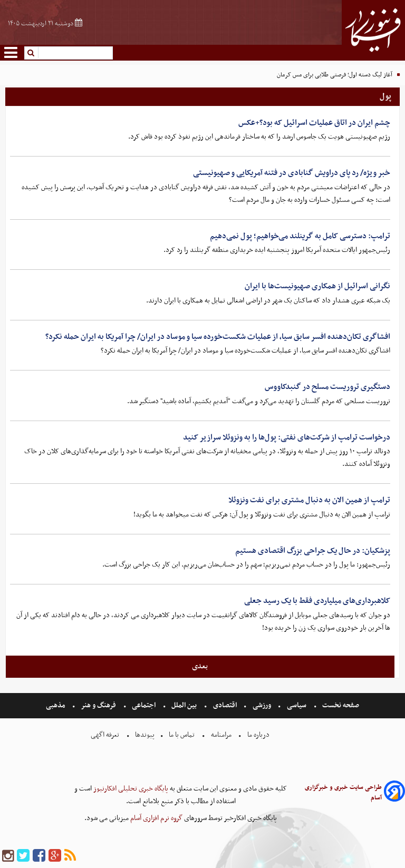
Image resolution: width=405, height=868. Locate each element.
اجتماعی (144, 705)
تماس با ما (182, 735)
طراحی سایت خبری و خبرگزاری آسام (343, 793)
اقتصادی (225, 705)
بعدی (200, 666)
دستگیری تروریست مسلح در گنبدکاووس (327, 387)
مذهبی (56, 705)
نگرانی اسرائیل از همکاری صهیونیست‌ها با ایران (317, 286)
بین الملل (184, 705)
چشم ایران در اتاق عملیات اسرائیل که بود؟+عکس (314, 123)
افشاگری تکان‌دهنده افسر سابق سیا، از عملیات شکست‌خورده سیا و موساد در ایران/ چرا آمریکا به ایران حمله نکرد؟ (218, 337)
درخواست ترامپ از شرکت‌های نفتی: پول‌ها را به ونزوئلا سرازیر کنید (287, 437)
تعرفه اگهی (106, 735)
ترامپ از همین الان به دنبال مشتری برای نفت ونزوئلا (309, 500)
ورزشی (262, 705)
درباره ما (258, 735)
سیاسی (297, 705)
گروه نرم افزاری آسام (156, 818)
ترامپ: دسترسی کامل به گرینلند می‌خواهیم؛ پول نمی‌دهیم (300, 236)
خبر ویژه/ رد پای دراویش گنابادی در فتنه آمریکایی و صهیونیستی (292, 173)
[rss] (70, 856)
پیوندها (144, 735)
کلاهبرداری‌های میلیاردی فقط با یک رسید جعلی (317, 601)
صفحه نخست (340, 705)
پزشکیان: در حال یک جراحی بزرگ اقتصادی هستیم (313, 551)
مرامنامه (221, 735)
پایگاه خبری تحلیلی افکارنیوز (130, 789)
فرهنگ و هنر (99, 705)
